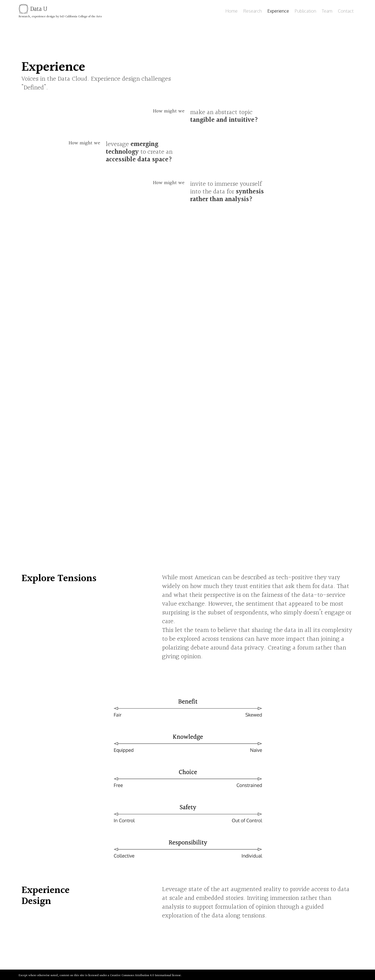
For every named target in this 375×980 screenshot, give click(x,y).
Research (252, 11)
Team (327, 11)
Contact (346, 11)
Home (231, 11)
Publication (305, 11)
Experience (278, 11)
